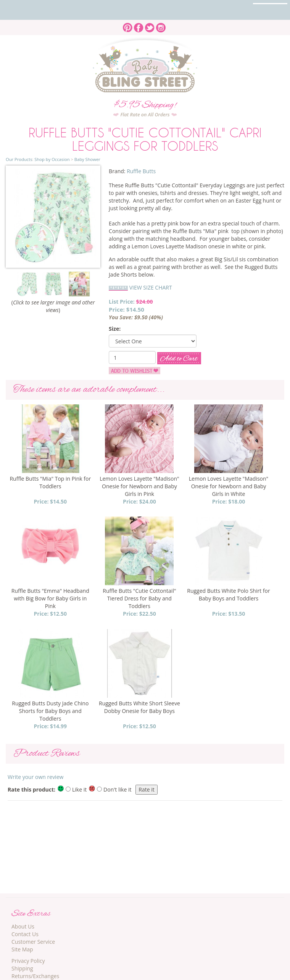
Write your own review (35, 777)
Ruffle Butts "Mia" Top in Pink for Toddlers (50, 482)
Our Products (19, 159)
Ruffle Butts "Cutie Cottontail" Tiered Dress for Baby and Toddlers (139, 598)
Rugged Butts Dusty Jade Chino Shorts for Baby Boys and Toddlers (50, 711)
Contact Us (25, 934)
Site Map (22, 949)
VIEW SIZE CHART (151, 287)
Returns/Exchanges (35, 976)
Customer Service (33, 942)
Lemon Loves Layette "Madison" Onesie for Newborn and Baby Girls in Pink (139, 486)
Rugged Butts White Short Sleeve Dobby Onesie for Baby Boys (139, 707)
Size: (115, 329)
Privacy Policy (28, 961)
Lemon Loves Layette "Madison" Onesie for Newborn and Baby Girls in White (229, 486)
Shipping (22, 968)
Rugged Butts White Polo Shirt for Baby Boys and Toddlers (228, 595)
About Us (23, 926)
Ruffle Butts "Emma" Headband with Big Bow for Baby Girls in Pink (50, 598)
